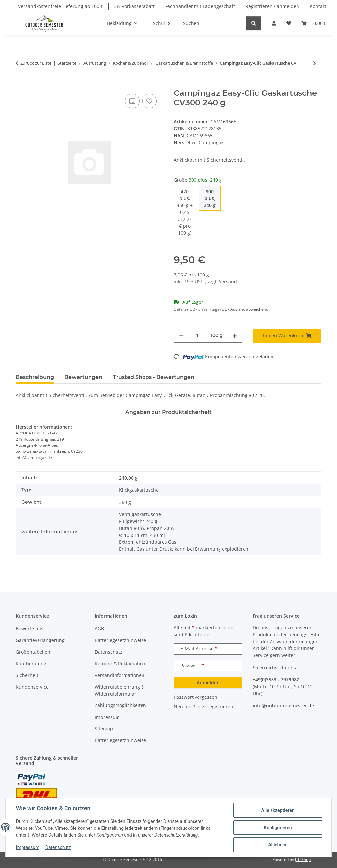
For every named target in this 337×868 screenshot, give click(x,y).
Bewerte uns (30, 629)
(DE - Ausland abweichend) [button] (245, 309)
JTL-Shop (303, 860)
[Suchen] (212, 23)
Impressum (28, 848)
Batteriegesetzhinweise (120, 640)
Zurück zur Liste (36, 63)
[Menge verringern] (181, 336)
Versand (228, 282)
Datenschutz (58, 848)
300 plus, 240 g (212, 198)
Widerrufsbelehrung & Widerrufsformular (120, 690)
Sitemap (104, 729)
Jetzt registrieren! (216, 707)
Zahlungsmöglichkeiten (120, 705)
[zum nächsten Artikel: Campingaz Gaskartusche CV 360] (314, 63)
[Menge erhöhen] (235, 336)
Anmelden (208, 683)
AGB (99, 629)
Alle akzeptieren (278, 810)
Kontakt (318, 6)
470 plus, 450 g (186, 212)
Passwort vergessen (195, 697)
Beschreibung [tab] (35, 377)
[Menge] (197, 336)
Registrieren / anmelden (272, 6)
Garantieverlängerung (40, 640)
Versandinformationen (120, 675)
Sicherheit (27, 675)
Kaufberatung (31, 663)
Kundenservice (32, 687)
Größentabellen (33, 652)
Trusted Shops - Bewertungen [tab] (154, 377)
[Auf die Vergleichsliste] (132, 101)
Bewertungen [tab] (83, 377)
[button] (274, 23)
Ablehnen (278, 845)
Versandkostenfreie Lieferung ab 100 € (61, 6)
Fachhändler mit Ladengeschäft (200, 6)
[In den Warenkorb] (21, 85)
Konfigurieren (278, 828)
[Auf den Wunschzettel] (149, 101)
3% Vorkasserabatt (134, 6)
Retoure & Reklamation (120, 663)
